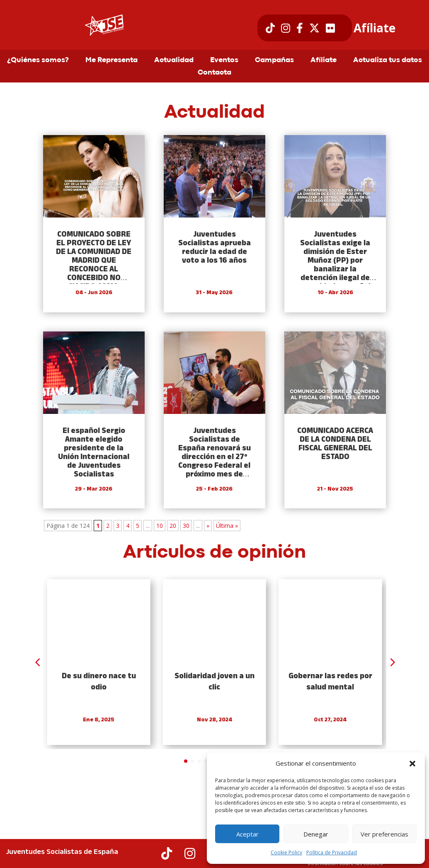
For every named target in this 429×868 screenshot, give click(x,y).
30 (186, 526)
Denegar (316, 834)
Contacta (214, 73)
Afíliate (374, 28)
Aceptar (247, 834)
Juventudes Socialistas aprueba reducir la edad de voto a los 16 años (214, 248)
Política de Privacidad (332, 852)
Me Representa (111, 60)
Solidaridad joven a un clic (214, 682)
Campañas (274, 60)
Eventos (224, 60)
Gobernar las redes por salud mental (330, 682)
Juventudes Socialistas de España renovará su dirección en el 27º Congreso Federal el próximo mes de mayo (214, 457)
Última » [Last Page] (227, 526)
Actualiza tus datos (388, 60)
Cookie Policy (286, 852)
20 (173, 526)
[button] (412, 764)
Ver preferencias (384, 834)
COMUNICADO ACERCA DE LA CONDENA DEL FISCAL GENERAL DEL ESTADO (335, 444)
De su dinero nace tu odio (99, 682)
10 (160, 526)
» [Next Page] (208, 526)
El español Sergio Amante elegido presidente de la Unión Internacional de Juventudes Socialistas (94, 453)
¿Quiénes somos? (38, 60)
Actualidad (174, 60)
